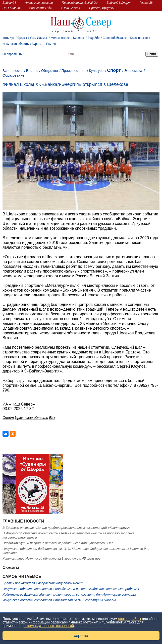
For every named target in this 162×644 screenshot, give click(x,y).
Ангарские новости (39, 3)
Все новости (13, 71)
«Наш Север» (70, 8)
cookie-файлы (130, 619)
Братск (22, 38)
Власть (32, 71)
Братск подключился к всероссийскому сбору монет (43, 583)
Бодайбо (93, 38)
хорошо (81, 636)
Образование (13, 75)
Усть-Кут (8, 38)
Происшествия (73, 71)
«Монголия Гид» (40, 8)
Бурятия (38, 44)
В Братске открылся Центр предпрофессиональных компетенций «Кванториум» (67, 528)
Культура (96, 71)
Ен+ (52, 418)
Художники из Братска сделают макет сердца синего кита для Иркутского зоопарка (69, 595)
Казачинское (139, 38)
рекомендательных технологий (49, 626)
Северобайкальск (115, 38)
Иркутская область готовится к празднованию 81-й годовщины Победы (59, 600)
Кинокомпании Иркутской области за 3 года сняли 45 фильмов (51, 558)
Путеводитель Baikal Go (80, 3)
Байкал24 (9, 3)
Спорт (114, 70)
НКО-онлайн (11, 8)
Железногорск (60, 38)
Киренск (79, 38)
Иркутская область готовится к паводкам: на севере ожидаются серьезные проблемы (71, 589)
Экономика (133, 71)
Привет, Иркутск (102, 8)
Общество (50, 71)
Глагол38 (146, 3)
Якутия (51, 44)
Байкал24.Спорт (119, 3)
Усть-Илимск (39, 38)
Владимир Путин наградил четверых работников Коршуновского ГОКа (58, 543)
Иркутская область (16, 44)
